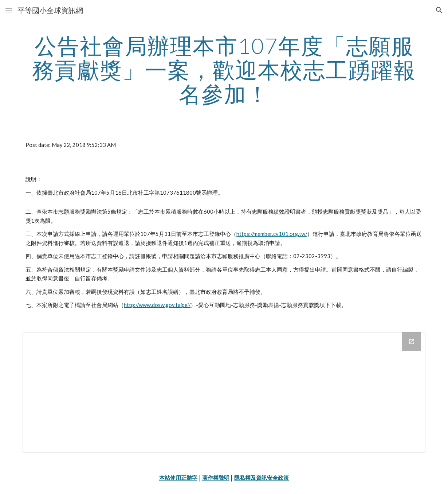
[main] (224, 70)
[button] (9, 10)
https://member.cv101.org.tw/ (272, 234)
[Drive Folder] (224, 392)
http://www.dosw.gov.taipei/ (157, 305)
